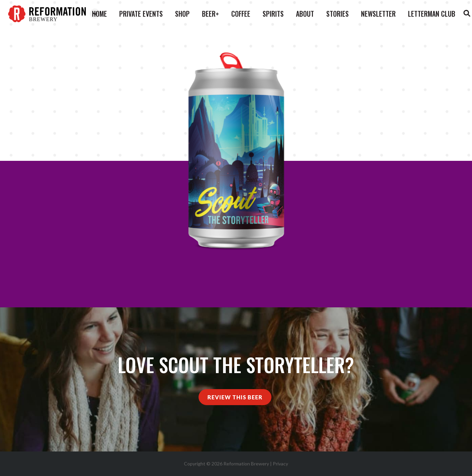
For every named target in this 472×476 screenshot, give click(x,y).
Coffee (241, 14)
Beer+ (210, 14)
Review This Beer (235, 397)
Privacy (280, 464)
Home (99, 14)
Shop (182, 14)
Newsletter (378, 14)
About (305, 14)
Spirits (273, 14)
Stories (337, 14)
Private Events (141, 14)
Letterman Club (432, 14)
